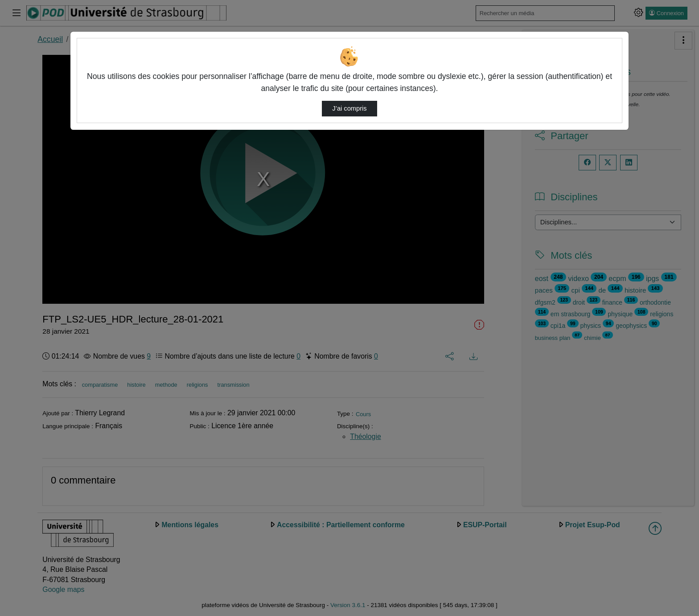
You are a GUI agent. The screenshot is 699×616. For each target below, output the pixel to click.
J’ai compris (349, 108)
